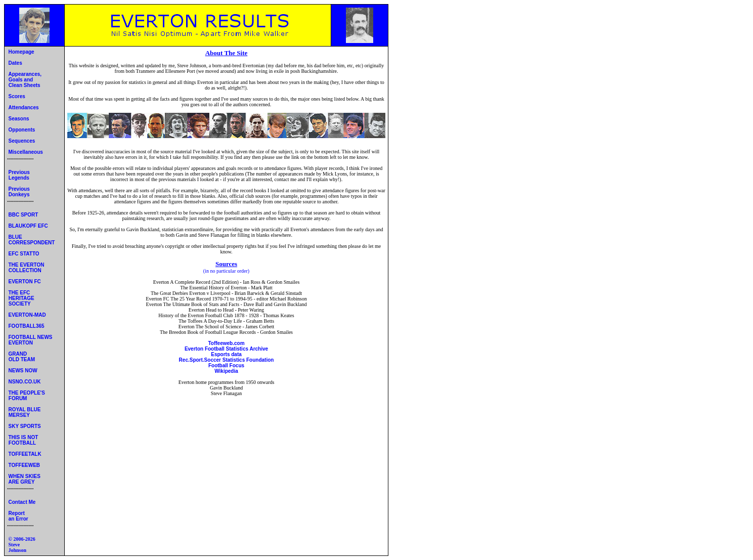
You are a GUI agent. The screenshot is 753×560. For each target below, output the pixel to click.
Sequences (22, 141)
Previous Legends (18, 175)
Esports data (226, 354)
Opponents (22, 130)
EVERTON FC (25, 282)
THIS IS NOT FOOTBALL (23, 440)
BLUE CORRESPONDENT (31, 240)
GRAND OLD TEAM (21, 357)
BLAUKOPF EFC (28, 226)
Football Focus (226, 365)
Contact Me (22, 502)
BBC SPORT (24, 215)
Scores (17, 96)
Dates (15, 63)
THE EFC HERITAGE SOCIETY (21, 298)
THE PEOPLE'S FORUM (26, 396)
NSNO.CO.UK (25, 382)
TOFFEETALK (25, 454)
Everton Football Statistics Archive (226, 349)
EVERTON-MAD (27, 315)
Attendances (24, 107)
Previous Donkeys (18, 192)
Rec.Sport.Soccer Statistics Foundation (227, 360)
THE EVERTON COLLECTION (26, 268)
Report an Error (18, 516)
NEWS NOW (23, 371)
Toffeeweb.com (226, 343)
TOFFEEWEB (25, 465)
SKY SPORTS (25, 426)
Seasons (19, 119)
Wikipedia (226, 371)
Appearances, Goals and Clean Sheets (24, 80)
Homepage (21, 52)
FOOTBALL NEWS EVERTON (30, 340)
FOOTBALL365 (27, 326)
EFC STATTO (24, 254)
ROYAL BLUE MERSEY (24, 412)
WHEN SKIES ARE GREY (24, 479)
